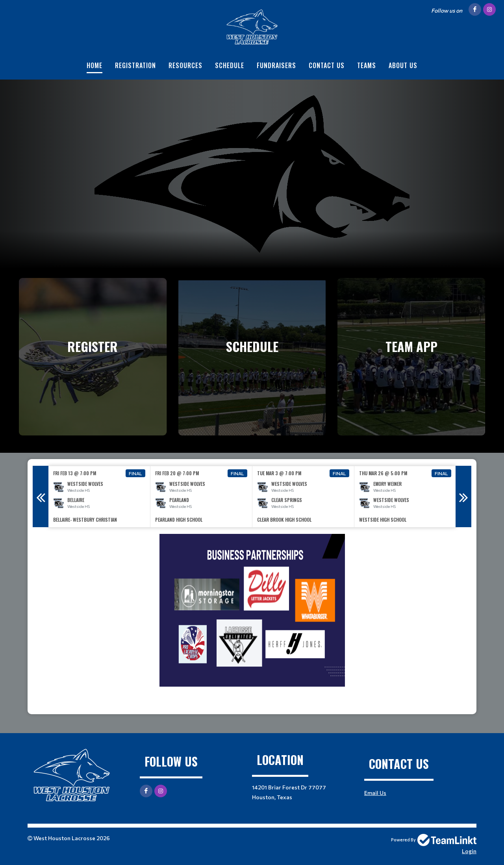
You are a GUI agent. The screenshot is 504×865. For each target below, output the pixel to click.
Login (469, 851)
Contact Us (327, 65)
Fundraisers (276, 65)
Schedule (230, 65)
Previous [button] (41, 496)
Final (135, 473)
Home (94, 65)
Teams (367, 65)
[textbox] (252, 621)
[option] (99, 497)
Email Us (375, 793)
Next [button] (463, 496)
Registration (135, 65)
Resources (185, 65)
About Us (403, 65)
